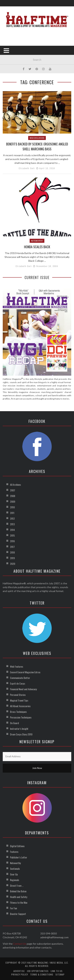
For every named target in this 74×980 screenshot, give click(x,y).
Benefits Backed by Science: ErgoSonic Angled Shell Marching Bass (37, 146)
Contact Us (20, 944)
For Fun (13, 908)
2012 (12, 518)
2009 (13, 501)
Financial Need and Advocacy (23, 689)
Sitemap (60, 974)
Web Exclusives (37, 138)
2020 (13, 564)
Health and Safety (19, 897)
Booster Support (18, 914)
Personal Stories (18, 695)
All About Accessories (20, 706)
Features (14, 852)
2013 (12, 524)
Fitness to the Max (19, 902)
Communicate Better (20, 678)
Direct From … (17, 885)
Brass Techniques (18, 712)
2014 (12, 530)
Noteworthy (37, 241)
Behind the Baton (18, 891)
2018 (12, 552)
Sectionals (15, 869)
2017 (12, 547)
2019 (12, 558)
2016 (12, 541)
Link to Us (57, 971)
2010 (12, 507)
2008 (13, 496)
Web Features (17, 666)
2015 (12, 535)
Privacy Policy (20, 974)
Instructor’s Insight (19, 729)
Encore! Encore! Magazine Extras (25, 672)
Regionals (15, 880)
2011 (12, 513)
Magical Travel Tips (19, 700)
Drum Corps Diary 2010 (21, 734)
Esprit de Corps (18, 683)
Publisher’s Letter (19, 857)
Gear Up (14, 874)
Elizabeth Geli (27, 168)
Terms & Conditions (42, 974)
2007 (13, 490)
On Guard (14, 723)
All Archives (15, 485)
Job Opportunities (38, 971)
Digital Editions (17, 846)
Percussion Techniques (21, 717)
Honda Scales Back (37, 247)
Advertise (19, 971)
